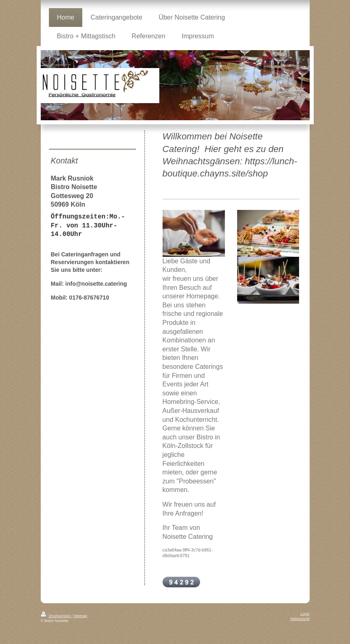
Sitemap (80, 616)
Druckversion (56, 616)
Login (305, 614)
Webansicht (300, 619)
